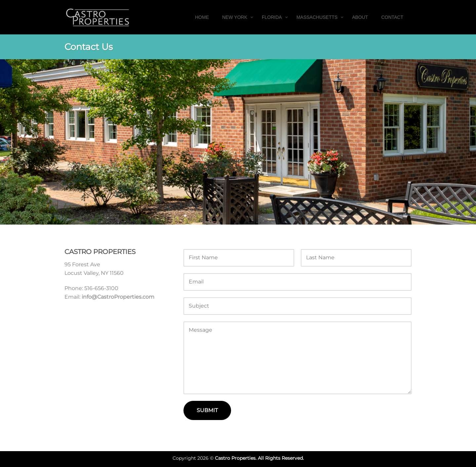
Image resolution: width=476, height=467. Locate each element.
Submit (207, 410)
